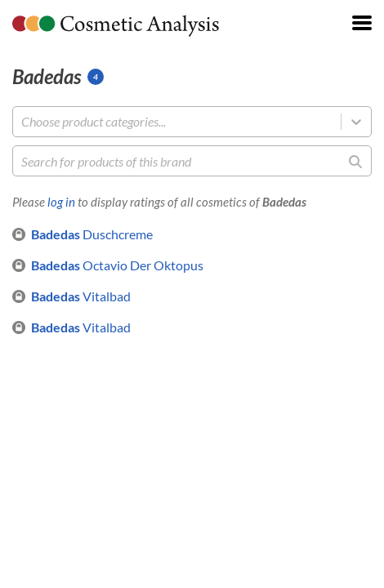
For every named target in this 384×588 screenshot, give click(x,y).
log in (61, 202)
